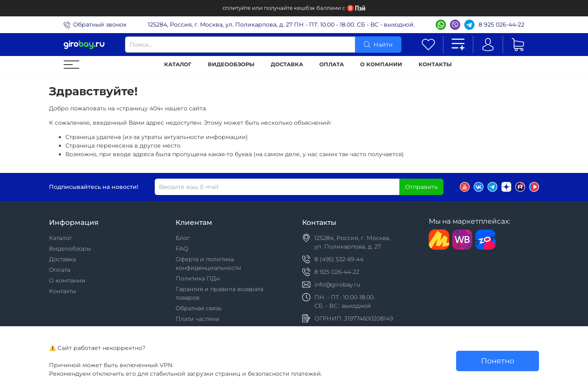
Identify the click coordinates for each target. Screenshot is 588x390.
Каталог (178, 64)
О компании (381, 64)
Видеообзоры (231, 64)
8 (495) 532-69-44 (339, 259)
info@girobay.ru (337, 285)
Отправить (421, 187)
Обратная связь (199, 308)
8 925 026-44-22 (501, 25)
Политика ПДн (198, 278)
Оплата (332, 64)
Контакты (435, 64)
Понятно (498, 361)
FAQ (182, 249)
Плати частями (198, 319)
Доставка (287, 64)
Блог (183, 238)
